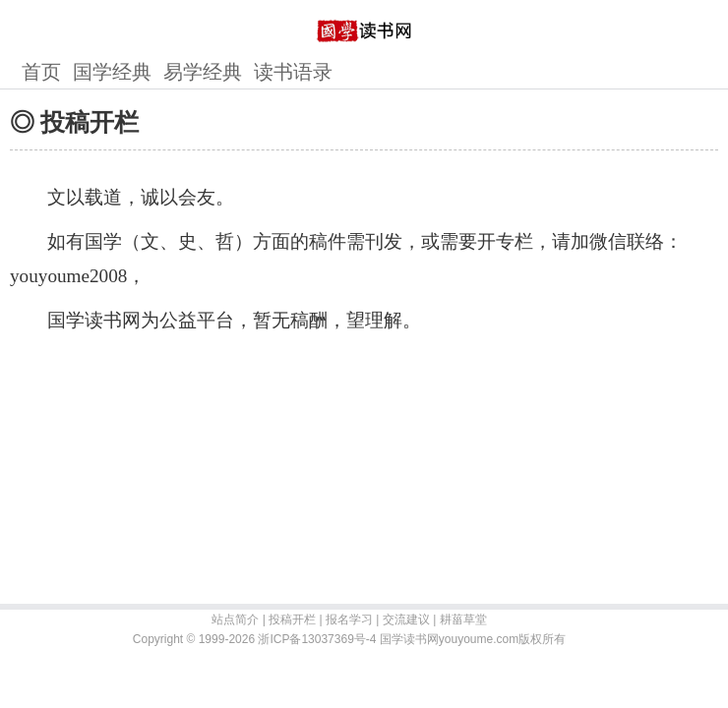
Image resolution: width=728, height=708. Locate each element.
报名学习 (349, 619)
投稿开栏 (292, 619)
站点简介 (235, 619)
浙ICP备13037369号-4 (317, 639)
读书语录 (293, 72)
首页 (41, 72)
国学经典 (112, 72)
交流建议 (406, 619)
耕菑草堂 (463, 619)
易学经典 (203, 72)
